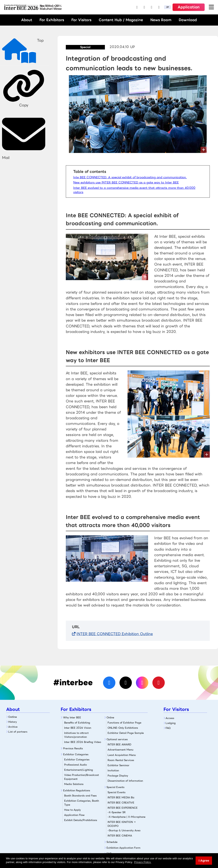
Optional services (117, 739)
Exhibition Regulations (77, 790)
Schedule (112, 842)
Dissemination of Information (125, 781)
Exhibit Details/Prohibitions (81, 820)
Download (188, 20)
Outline (13, 717)
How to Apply (72, 810)
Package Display (118, 776)
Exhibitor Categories (76, 754)
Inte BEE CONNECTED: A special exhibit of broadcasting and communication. (130, 177)
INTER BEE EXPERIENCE (123, 808)
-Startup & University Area (124, 830)
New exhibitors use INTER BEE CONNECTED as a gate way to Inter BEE (126, 182)
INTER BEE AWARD (119, 744)
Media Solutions (74, 784)
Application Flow (74, 815)
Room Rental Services (121, 760)
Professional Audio (75, 765)
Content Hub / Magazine (121, 20)
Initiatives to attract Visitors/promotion (76, 735)
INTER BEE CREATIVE (121, 803)
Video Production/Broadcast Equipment (82, 777)
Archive (13, 727)
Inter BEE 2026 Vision (78, 728)
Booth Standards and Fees (80, 796)
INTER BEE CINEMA (120, 836)
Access (170, 718)
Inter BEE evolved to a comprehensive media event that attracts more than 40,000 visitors (134, 190)
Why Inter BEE (72, 717)
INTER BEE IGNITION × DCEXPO (122, 824)
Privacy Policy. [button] (143, 862)
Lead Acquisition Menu (122, 755)
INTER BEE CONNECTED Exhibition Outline (115, 634)
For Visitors (81, 20)
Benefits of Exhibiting (77, 723)
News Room (161, 20)
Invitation (113, 770)
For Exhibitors (52, 20)
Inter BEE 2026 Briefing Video (83, 742)
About (27, 20)
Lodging (171, 723)
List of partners (18, 732)
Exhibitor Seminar (118, 765)
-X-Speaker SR (117, 812)
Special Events (115, 787)
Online (110, 717)
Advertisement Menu (120, 750)
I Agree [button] (204, 860)
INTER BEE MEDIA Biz (121, 797)
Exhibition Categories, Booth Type (82, 803)
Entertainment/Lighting (79, 770)
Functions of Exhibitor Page (124, 723)
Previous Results (73, 748)
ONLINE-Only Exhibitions (123, 728)
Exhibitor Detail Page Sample (126, 733)
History (13, 722)
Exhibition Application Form (123, 848)
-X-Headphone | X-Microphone (126, 817)
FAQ (168, 728)
